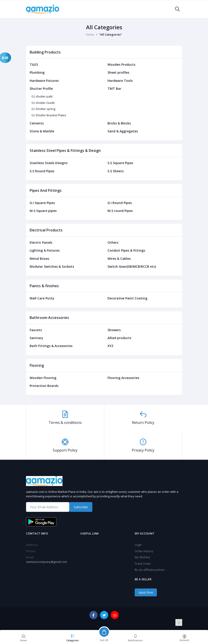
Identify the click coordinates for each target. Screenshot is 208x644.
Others (113, 242)
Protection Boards (44, 386)
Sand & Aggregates (123, 131)
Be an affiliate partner (150, 570)
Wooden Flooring (43, 378)
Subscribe (81, 507)
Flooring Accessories (123, 378)
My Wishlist (142, 557)
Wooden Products (121, 64)
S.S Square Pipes (120, 163)
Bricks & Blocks (119, 123)
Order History (144, 551)
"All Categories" (110, 34)
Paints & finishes (44, 286)
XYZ (110, 346)
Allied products (119, 338)
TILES (34, 64)
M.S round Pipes (120, 211)
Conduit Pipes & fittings (126, 250)
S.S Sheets (116, 171)
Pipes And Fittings (46, 190)
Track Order (143, 564)
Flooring (37, 365)
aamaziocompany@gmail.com (47, 562)
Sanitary (36, 338)
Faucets (36, 330)
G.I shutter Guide (43, 103)
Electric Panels (41, 242)
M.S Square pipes (43, 211)
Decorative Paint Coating (127, 298)
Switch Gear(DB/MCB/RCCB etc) (132, 266)
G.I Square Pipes (42, 203)
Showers (114, 330)
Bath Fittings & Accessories (51, 346)
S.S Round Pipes (42, 171)
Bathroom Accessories (49, 318)
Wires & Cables (119, 259)
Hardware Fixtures (44, 81)
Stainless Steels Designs (49, 163)
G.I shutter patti (42, 96)
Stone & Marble (42, 131)
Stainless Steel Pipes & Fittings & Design (65, 151)
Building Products (45, 52)
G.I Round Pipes (120, 203)
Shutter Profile (41, 89)
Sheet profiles (118, 72)
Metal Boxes (39, 259)
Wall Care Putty (42, 298)
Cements (37, 123)
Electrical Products (46, 230)
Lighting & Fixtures (45, 250)
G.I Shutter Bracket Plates (49, 115)
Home (90, 34)
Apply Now (146, 592)
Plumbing (37, 72)
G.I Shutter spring (43, 109)
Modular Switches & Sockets (52, 266)
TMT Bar (114, 89)
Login (138, 545)
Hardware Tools (120, 81)
